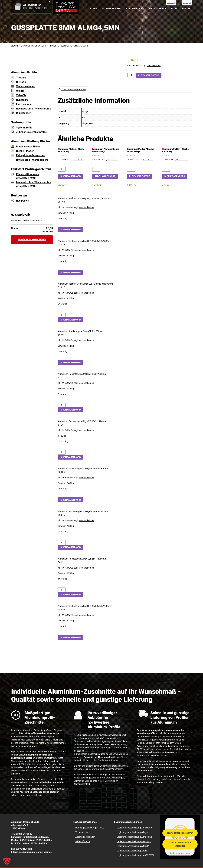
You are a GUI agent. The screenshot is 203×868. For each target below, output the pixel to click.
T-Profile (21, 78)
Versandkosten (154, 66)
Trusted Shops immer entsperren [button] (180, 844)
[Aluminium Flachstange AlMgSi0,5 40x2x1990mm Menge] (62, 452)
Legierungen (32, 740)
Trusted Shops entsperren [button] (180, 833)
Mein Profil (171, 3)
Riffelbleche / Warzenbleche (32, 160)
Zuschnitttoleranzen (110, 766)
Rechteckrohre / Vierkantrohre (34, 109)
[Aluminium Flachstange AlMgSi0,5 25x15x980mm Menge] (62, 590)
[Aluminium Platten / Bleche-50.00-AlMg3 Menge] (131, 169)
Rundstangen (24, 113)
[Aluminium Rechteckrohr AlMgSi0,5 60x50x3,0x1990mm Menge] (62, 315)
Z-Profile (21, 95)
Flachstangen (24, 104)
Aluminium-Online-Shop (34, 730)
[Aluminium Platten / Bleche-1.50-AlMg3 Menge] (166, 169)
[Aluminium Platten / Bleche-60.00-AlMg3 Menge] (96, 169)
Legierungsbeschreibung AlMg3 (132, 832)
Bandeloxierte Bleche (28, 147)
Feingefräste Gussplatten (31, 155)
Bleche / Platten (25, 151)
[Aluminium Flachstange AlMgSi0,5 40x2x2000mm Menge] (62, 405)
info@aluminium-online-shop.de (35, 852)
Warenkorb (187, 3)
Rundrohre (22, 100)
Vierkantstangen (26, 86)
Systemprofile (24, 128)
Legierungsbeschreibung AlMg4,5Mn (135, 837)
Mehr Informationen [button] (180, 853)
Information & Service (101, 769)
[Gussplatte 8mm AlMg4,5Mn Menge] (131, 75)
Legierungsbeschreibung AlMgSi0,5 (134, 841)
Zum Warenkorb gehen (32, 240)
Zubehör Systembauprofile (31, 132)
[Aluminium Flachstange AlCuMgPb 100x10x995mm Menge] (62, 543)
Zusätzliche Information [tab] (74, 90)
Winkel (20, 91)
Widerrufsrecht (83, 841)
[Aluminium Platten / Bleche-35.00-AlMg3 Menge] (62, 169)
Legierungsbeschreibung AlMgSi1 (133, 846)
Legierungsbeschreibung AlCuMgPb (134, 828)
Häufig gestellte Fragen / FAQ (90, 828)
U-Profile (21, 82)
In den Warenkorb (149, 75)
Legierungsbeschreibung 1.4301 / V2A (135, 855)
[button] (7, 861)
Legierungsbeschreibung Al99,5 (132, 851)
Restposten (23, 201)
